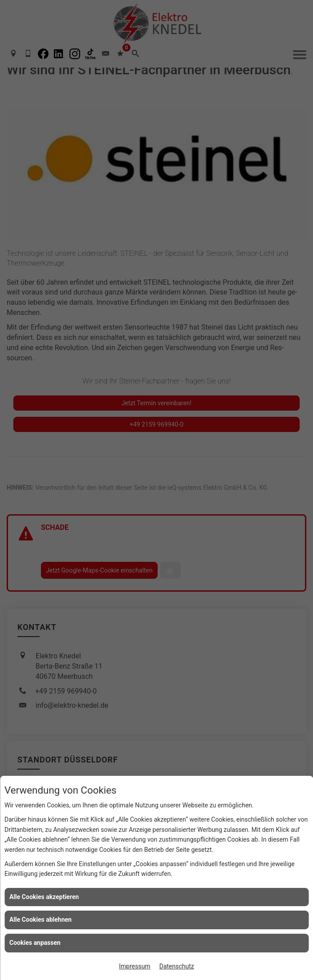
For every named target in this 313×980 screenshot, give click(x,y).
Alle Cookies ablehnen (41, 920)
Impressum (134, 966)
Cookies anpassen (35, 943)
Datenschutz (177, 966)
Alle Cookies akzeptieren (44, 897)
